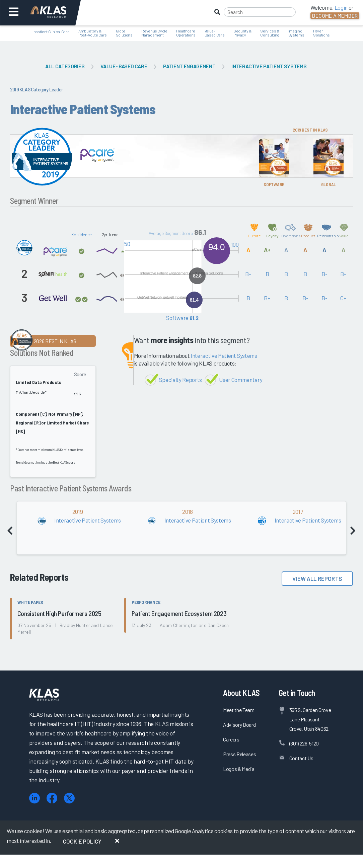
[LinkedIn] (34, 798)
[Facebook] (52, 798)
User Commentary (241, 380)
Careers (231, 739)
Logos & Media (239, 769)
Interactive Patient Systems (269, 66)
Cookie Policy (82, 841)
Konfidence (82, 235)
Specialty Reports (180, 380)
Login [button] (341, 7)
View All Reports (317, 578)
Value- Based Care (124, 66)
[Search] (260, 12)
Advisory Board (239, 725)
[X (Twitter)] (69, 798)
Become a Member (335, 16)
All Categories (65, 66)
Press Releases (239, 754)
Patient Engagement (189, 66)
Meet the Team (239, 710)
